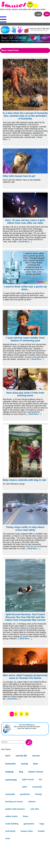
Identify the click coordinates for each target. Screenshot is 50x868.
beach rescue (36, 772)
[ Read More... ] (25, 242)
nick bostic (10, 831)
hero (8, 756)
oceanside (10, 794)
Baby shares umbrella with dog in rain (24, 480)
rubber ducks (11, 816)
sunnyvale (37, 787)
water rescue (28, 779)
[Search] (13, 742)
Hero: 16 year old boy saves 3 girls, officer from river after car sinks (25, 222)
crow (8, 838)
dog (21, 772)
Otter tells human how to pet (19, 176)
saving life (21, 756)
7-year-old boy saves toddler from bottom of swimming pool (25, 339)
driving (38, 794)
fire (41, 779)
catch (24, 787)
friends (41, 831)
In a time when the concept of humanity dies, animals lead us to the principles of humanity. (25, 116)
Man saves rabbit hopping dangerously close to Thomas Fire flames (25, 677)
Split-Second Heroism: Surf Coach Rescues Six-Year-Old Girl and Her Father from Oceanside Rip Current (25, 617)
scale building (12, 824)
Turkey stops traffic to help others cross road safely (25, 529)
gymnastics (29, 824)
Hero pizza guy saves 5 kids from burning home (25, 394)
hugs (42, 824)
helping (9, 772)
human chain (27, 831)
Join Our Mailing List (27, 725)
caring (24, 764)
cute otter (35, 809)
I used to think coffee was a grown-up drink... (25, 288)
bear (36, 764)
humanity (10, 764)
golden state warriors (15, 809)
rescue (36, 756)
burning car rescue (14, 802)
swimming (11, 780)
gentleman (25, 794)
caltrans (32, 802)
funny (26, 816)
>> (27, 714)
